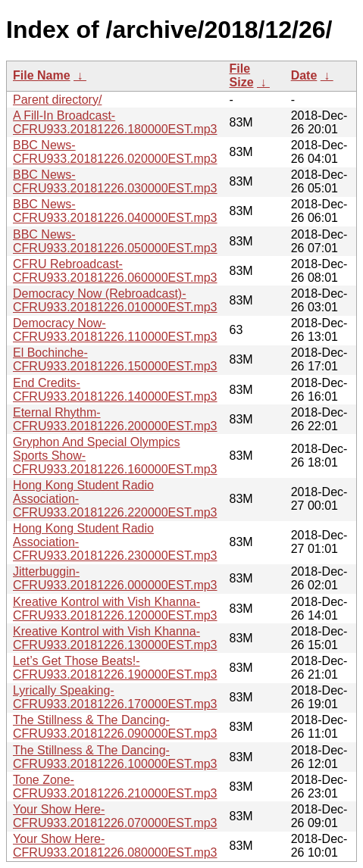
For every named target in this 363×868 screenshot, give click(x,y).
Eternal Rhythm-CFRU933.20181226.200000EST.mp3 (115, 419)
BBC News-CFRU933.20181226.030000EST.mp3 (115, 181)
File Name (42, 75)
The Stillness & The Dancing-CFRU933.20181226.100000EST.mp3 (115, 757)
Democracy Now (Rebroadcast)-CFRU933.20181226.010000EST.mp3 (115, 300)
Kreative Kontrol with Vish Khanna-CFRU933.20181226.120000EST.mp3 (115, 609)
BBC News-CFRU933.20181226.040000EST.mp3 (115, 211)
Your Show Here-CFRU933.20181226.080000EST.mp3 (115, 846)
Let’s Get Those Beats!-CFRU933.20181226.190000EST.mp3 (115, 668)
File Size (242, 75)
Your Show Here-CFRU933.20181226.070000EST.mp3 (115, 816)
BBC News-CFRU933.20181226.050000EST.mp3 (115, 241)
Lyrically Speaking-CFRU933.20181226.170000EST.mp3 (115, 697)
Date (304, 75)
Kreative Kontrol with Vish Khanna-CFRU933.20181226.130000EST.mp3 (115, 638)
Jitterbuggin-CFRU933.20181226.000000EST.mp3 (115, 578)
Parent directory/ (57, 100)
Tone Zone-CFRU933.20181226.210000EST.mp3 (115, 787)
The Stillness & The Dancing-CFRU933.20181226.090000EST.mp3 (115, 727)
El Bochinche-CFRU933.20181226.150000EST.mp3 (115, 359)
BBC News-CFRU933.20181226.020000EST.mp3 (115, 152)
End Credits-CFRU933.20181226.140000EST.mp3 (115, 390)
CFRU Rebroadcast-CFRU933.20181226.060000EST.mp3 (115, 271)
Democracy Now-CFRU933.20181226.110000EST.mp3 (115, 330)
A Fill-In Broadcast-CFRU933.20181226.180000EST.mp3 (115, 122)
